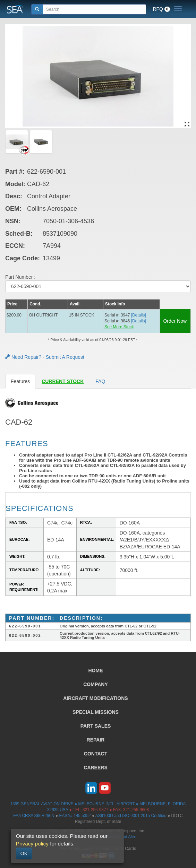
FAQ (100, 381)
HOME (96, 670)
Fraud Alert (126, 837)
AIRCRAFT (95, 698)
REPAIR (96, 740)
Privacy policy (32, 844)
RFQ (161, 9)
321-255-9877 (95, 810)
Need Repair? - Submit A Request (45, 357)
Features (20, 381)
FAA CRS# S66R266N (34, 816)
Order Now (175, 321)
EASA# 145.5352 (75, 816)
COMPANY (96, 684)
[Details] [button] (139, 315)
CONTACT (96, 754)
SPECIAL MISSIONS (96, 712)
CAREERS (95, 767)
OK (24, 853)
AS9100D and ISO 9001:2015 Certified (131, 816)
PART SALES (96, 726)
